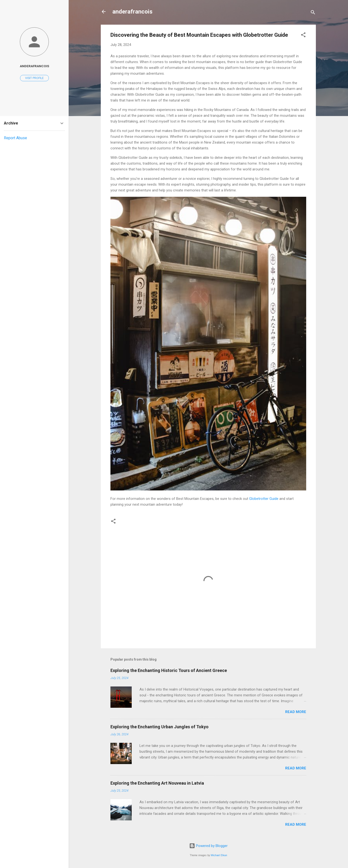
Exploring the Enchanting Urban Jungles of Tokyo (159, 727)
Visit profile (34, 78)
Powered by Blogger (208, 846)
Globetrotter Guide (264, 499)
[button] (303, 36)
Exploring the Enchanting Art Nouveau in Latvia (157, 783)
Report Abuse (15, 138)
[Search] (313, 13)
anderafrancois (132, 12)
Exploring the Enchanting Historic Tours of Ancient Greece (169, 670)
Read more (296, 712)
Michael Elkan (219, 855)
